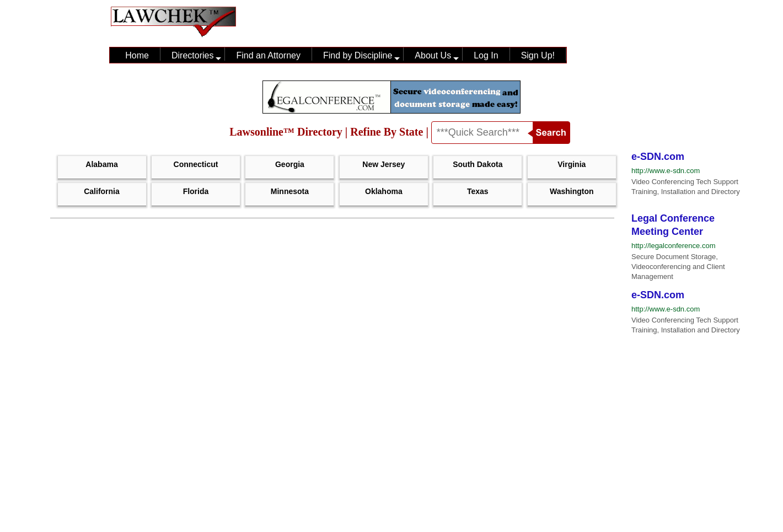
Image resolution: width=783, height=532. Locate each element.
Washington (572, 191)
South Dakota (478, 164)
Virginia (572, 164)
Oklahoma (384, 191)
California (102, 191)
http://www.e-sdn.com (666, 171)
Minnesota (290, 191)
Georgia (290, 164)
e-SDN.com (658, 157)
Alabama (101, 164)
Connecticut (196, 164)
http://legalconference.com (673, 246)
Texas (478, 191)
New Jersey (384, 164)
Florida (196, 191)
